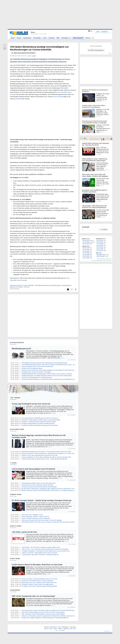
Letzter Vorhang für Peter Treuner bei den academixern (38, 367)
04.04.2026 (86, 250)
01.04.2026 (86, 255)
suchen (104, 229)
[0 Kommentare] (15, 289)
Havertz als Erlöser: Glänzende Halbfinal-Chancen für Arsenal (39, 579)
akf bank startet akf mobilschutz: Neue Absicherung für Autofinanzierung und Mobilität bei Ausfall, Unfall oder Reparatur (56, 379)
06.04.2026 (86, 244)
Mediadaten (65, 627)
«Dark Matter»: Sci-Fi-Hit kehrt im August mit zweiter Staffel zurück (41, 547)
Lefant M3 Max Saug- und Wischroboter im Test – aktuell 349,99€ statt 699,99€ (44, 459)
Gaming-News (16, 494)
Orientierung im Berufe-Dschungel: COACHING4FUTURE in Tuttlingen (95, 122)
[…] (61, 358)
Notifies (110, 260)
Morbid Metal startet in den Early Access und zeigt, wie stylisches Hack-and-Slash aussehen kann (50, 522)
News (13, 38)
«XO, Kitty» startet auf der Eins (24, 532)
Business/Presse (17, 343)
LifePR (34, 56)
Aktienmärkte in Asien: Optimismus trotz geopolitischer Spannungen (95, 160)
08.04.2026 (86, 240)
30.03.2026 (86, 258)
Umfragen (66, 38)
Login (98, 32)
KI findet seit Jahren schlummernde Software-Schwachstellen (39, 487)
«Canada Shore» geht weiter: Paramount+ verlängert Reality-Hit (40, 555)
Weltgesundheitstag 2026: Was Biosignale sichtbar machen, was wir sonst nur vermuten (47, 374)
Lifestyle (51, 38)
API (71, 629)
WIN (58, 38)
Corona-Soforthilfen (58, 97)
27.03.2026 (100, 244)
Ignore (105, 260)
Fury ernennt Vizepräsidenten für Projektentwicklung (37, 377)
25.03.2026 (100, 247)
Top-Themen (15, 398)
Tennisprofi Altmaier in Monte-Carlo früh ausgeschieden (38, 584)
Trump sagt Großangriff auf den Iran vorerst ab (31, 404)
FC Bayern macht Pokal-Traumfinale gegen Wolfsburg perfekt (39, 586)
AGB (59, 627)
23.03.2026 (100, 251)
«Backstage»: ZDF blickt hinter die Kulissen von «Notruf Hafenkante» (94, 207)
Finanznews (15, 590)
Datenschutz (53, 627)
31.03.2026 (86, 256)
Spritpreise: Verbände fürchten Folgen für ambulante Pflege (39, 422)
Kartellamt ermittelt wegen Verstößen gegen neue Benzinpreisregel (41, 420)
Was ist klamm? (78, 38)
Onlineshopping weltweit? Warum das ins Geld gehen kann (39, 483)
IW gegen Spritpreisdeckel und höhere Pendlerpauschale (38, 424)
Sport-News (15, 559)
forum (110, 53)
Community (37, 38)
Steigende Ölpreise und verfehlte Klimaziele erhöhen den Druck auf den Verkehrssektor (47, 376)
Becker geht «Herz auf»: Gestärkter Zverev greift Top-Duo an (39, 583)
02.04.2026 (86, 253)
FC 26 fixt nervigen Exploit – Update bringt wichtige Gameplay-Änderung (42, 500)
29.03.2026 (100, 240)
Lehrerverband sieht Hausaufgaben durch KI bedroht (33, 469)
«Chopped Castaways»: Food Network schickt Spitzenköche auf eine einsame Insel (46, 551)
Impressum (73, 627)
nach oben (107, 631)
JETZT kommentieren (96, 50)
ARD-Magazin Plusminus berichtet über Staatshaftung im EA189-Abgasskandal (44, 363)
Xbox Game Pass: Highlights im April (32, 515)
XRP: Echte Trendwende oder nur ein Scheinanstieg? (34, 596)
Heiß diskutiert (101, 256)
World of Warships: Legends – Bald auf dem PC (35, 517)
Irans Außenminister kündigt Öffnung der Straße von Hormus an (40, 418)
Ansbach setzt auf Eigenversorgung (32, 368)
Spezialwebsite (18, 99)
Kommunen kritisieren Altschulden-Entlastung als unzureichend (40, 425)
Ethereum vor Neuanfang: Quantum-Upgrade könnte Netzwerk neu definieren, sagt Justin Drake (49, 616)
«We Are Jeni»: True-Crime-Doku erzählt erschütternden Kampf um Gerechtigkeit (45, 549)
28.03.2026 (100, 242)
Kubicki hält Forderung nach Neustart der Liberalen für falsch (95, 144)
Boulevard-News (17, 429)
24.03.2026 (100, 249)
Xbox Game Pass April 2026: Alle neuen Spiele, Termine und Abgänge (42, 520)
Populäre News (101, 255)
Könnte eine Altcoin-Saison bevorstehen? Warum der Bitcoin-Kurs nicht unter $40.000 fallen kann (50, 610)
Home (46, 629)
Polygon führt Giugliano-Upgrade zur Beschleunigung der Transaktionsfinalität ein (45, 618)
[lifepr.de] (13, 287)
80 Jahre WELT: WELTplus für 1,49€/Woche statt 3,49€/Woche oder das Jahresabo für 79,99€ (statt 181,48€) (53, 489)
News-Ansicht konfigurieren (104, 259)
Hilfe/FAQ (66, 629)
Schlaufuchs (27, 38)
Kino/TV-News (16, 526)
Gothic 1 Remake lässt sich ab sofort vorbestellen (36, 518)
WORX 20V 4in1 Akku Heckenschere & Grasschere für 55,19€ (40, 455)
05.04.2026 (86, 248)
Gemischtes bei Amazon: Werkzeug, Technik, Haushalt (37, 485)
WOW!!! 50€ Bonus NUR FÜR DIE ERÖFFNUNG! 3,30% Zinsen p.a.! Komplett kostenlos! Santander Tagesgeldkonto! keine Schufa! (60, 491)
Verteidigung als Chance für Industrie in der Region (36, 372)
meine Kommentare (97, 260)
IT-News (13, 463)
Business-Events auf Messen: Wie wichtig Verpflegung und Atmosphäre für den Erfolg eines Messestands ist (53, 370)
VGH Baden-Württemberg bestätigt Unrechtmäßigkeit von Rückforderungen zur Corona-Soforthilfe (39, 50)
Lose (45, 38)
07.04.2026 (86, 242)
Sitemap (46, 627)
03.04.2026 (86, 251)
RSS (74, 629)
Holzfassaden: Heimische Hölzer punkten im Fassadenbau (94, 106)
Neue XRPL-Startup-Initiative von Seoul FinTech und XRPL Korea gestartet (43, 612)
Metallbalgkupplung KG (21, 349)
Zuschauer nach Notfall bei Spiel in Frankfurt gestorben (38, 581)
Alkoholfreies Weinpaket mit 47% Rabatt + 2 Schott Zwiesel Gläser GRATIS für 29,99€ (46, 452)
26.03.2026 (100, 246)
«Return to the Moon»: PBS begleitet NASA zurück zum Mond (39, 553)
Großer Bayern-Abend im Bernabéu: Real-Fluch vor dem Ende (37, 565)
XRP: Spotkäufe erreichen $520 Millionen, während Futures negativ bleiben (43, 614)
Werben (88, 38)
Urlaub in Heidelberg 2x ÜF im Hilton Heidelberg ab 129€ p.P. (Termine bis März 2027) (46, 457)
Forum (19, 38)
